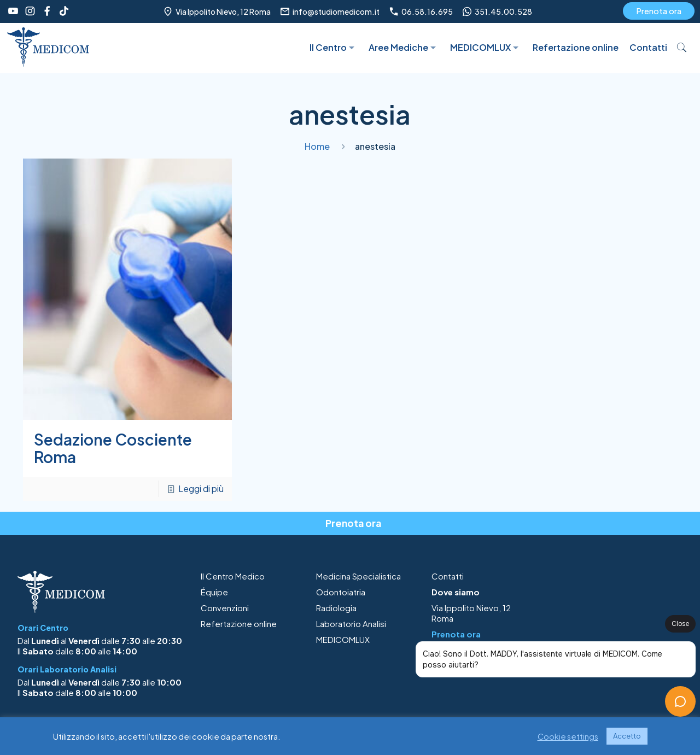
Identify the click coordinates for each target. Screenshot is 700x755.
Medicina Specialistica (358, 576)
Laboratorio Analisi (351, 624)
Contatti (448, 576)
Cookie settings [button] (568, 736)
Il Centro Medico (233, 576)
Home (317, 146)
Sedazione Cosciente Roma (113, 448)
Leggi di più (201, 488)
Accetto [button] (627, 736)
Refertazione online (239, 624)
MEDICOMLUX (343, 639)
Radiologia (336, 608)
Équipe (214, 592)
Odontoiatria (341, 592)
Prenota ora (659, 11)
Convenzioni (225, 608)
